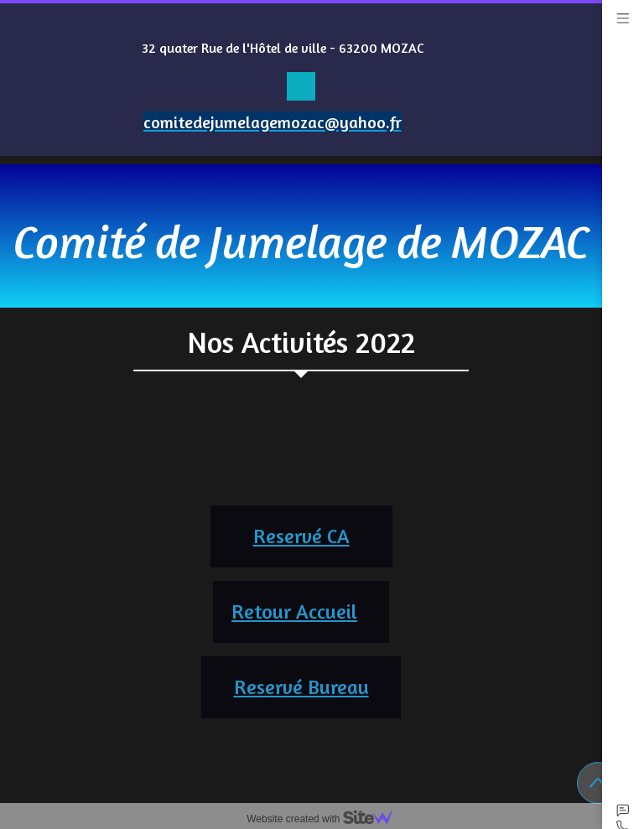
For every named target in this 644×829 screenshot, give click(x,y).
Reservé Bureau (301, 687)
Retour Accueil (294, 611)
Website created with (326, 819)
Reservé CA (301, 536)
